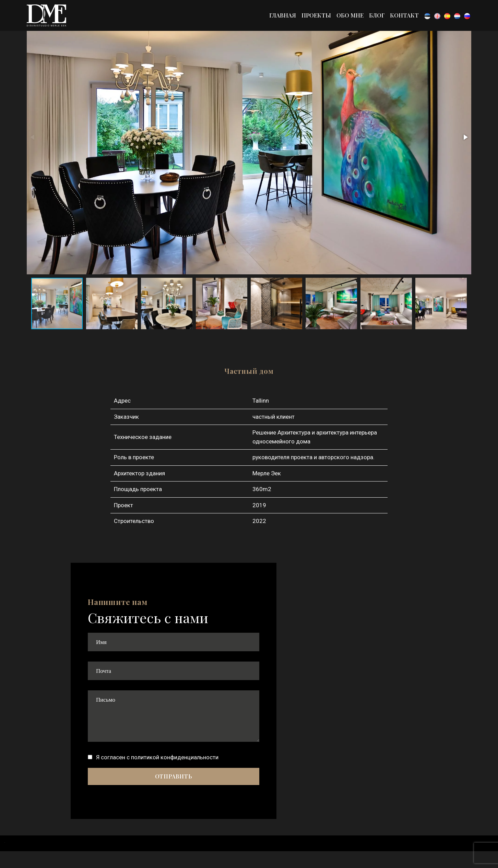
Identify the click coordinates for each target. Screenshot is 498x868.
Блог (377, 15)
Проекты (316, 15)
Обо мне (350, 15)
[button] (465, 137)
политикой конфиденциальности (175, 757)
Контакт (404, 15)
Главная (283, 15)
